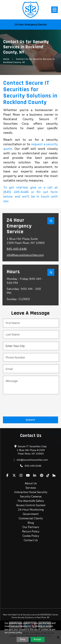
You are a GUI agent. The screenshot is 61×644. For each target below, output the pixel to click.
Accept (37, 639)
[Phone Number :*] (31, 357)
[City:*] (31, 346)
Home (6, 59)
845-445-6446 (17, 249)
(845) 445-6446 (16, 192)
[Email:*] (31, 369)
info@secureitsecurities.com (25, 255)
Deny (23, 639)
